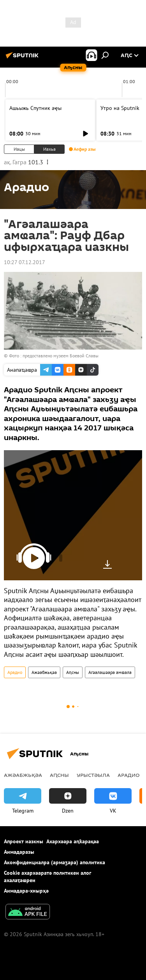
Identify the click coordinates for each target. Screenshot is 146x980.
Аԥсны (73, 672)
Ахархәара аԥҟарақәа (73, 841)
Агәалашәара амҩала (110, 672)
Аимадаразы (19, 852)
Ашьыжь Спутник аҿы (35, 108)
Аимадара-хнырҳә (26, 891)
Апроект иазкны (24, 841)
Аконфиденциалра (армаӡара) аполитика (55, 862)
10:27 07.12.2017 (25, 262)
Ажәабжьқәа (44, 672)
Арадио (15, 672)
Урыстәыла (93, 775)
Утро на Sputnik (120, 108)
